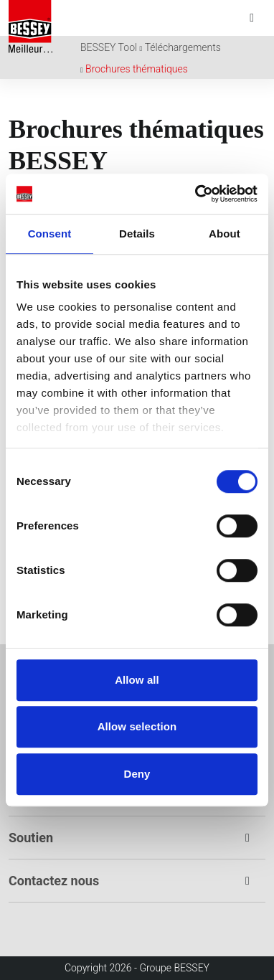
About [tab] (225, 234)
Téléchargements (183, 47)
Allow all (137, 680)
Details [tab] (137, 234)
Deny (137, 774)
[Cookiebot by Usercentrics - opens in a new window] (196, 194)
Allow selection (137, 726)
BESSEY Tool (109, 47)
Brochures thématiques (137, 69)
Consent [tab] (50, 234)
